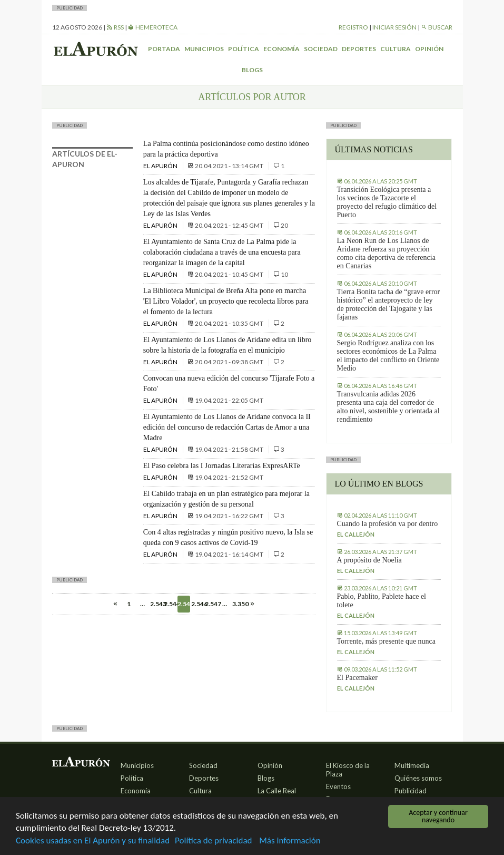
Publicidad (411, 791)
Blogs (252, 70)
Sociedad (321, 49)
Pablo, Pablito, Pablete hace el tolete (382, 601)
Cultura (396, 49)
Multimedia (412, 765)
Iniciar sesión (394, 27)
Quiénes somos (418, 778)
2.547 (211, 604)
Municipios (204, 49)
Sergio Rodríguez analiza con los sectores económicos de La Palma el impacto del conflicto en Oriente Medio (388, 356)
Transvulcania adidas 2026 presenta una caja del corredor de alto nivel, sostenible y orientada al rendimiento (388, 407)
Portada (164, 49)
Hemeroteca (153, 27)
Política (244, 49)
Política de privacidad (213, 842)
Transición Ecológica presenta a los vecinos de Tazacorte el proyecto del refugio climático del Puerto (387, 202)
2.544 (170, 604)
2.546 (197, 604)
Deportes (359, 49)
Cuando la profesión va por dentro (388, 524)
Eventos (338, 786)
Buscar (437, 27)
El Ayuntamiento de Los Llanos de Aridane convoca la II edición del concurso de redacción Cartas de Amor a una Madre (227, 427)
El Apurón (161, 166)
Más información (290, 842)
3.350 (239, 604)
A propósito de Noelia (369, 560)
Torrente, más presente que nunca (387, 641)
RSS (115, 27)
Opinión (429, 49)
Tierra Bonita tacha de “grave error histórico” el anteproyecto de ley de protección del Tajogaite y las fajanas (389, 304)
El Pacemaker (357, 678)
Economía (281, 49)
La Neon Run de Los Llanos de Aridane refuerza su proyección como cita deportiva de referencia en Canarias (386, 253)
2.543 (156, 604)
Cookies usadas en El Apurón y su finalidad (93, 842)
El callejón (356, 534)
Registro (353, 27)
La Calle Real (277, 791)
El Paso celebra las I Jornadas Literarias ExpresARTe (222, 466)
